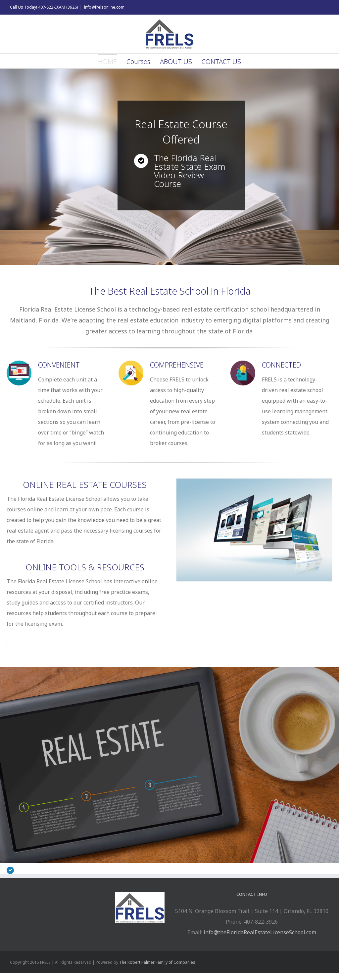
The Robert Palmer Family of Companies (157, 962)
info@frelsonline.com (104, 7)
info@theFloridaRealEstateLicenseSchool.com (260, 932)
